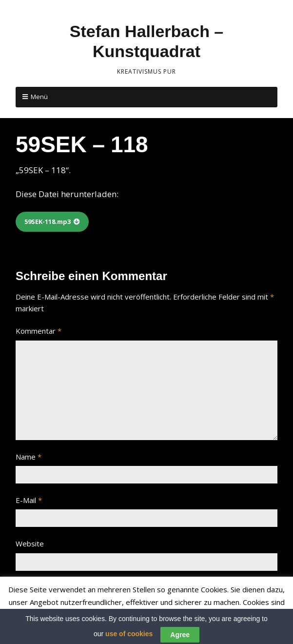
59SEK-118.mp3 (48, 221)
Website (30, 543)
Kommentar (39, 331)
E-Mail (29, 500)
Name (29, 457)
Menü (39, 97)
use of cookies (129, 638)
